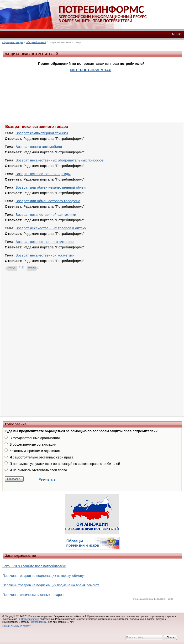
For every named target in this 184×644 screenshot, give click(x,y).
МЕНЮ (177, 34)
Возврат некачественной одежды (43, 174)
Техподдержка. (39, 622)
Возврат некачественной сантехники (46, 214)
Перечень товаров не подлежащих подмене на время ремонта (51, 585)
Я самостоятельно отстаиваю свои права (41, 457)
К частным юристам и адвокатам (35, 451)
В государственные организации (35, 438)
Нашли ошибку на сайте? (16, 626)
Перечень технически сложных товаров (33, 595)
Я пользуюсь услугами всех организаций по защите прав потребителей (65, 464)
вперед (32, 268)
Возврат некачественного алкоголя (45, 242)
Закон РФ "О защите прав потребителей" (34, 566)
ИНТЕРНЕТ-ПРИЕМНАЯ (91, 70)
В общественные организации (33, 444)
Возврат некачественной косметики (45, 255)
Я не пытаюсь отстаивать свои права (38, 470)
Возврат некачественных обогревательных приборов (60, 160)
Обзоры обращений (36, 42)
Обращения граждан (13, 42)
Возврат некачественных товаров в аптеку (51, 228)
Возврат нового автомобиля (39, 147)
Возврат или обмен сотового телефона (48, 201)
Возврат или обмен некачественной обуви (51, 187)
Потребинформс (30, 619)
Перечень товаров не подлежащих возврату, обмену (43, 576)
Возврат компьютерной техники (42, 133)
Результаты (47, 479)
